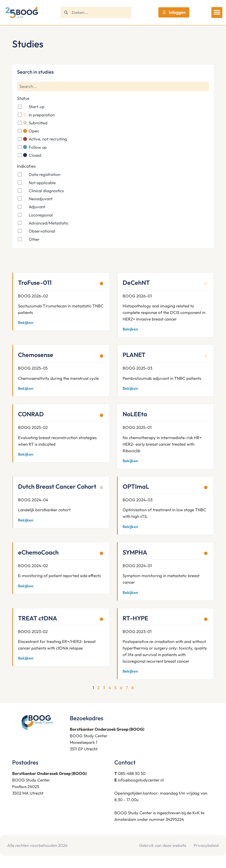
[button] (217, 13)
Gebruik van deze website (163, 845)
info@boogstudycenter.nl (141, 780)
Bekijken (26, 322)
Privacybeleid (206, 845)
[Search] (113, 87)
